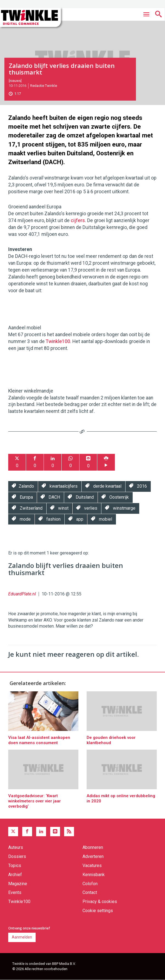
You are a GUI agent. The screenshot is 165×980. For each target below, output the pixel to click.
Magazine (18, 884)
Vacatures (92, 866)
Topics (15, 866)
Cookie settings (98, 911)
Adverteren (93, 856)
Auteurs (16, 847)
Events (15, 892)
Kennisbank (94, 875)
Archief (15, 875)
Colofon (90, 884)
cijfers (78, 220)
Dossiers (17, 856)
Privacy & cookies (100, 902)
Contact (90, 892)
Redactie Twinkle (44, 86)
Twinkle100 (58, 341)
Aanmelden (22, 937)
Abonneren (93, 847)
